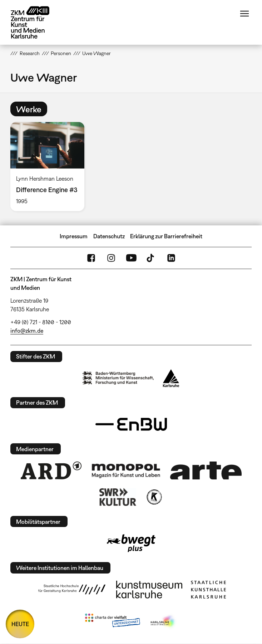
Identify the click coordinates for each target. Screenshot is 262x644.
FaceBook (91, 258)
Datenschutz (109, 236)
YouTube (131, 258)
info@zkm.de (27, 331)
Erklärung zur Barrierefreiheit (166, 236)
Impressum (74, 236)
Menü (244, 14)
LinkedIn (171, 258)
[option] (50, 166)
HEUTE (20, 624)
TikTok (151, 258)
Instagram (111, 258)
